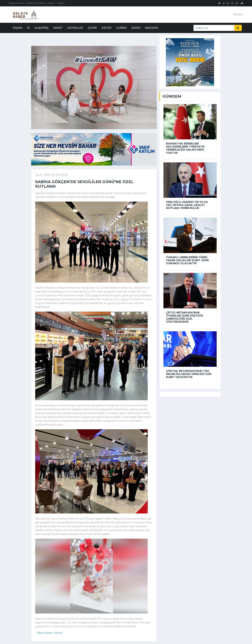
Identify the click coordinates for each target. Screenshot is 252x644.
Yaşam (17, 28)
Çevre (92, 28)
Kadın (136, 28)
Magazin (151, 28)
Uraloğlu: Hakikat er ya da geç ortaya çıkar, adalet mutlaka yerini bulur (187, 205)
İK (28, 28)
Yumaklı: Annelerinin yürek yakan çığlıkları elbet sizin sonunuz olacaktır (187, 260)
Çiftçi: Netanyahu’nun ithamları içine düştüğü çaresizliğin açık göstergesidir (185, 317)
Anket (58, 28)
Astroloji (75, 28)
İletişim (61, 3)
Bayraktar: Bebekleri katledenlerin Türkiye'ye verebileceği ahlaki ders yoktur (185, 148)
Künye (51, 3)
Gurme (121, 28)
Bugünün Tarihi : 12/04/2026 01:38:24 (27, 3)
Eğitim (107, 28)
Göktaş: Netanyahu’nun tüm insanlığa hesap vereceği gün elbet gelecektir (189, 374)
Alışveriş (41, 28)
